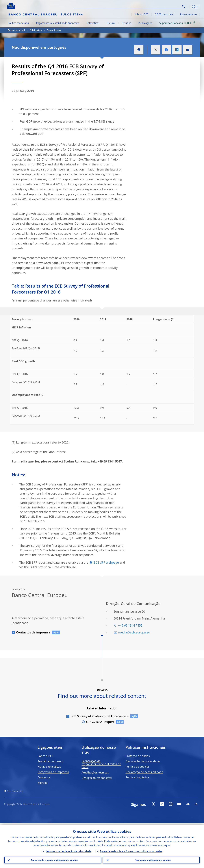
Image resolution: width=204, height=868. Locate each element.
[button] (189, 7)
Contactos (44, 777)
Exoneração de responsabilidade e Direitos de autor (101, 764)
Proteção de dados (138, 756)
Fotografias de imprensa (53, 772)
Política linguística (137, 777)
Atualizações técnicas (95, 772)
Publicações (145, 23)
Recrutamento (188, 14)
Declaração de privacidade (143, 761)
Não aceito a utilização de (151, 859)
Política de (138, 767)
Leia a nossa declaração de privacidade (69, 849)
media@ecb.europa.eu (134, 632)
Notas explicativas (49, 767)
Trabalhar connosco (50, 761)
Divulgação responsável (97, 778)
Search (184, 7)
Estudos (127, 23)
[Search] (166, 6)
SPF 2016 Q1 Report (100, 722)
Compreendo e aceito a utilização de (53, 859)
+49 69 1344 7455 (130, 625)
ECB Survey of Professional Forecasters (100, 716)
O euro (111, 23)
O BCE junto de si (164, 14)
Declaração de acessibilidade (144, 772)
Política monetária (18, 23)
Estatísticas (93, 23)
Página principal (16, 30)
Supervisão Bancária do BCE (178, 23)
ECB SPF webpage (106, 562)
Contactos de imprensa (33, 632)
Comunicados (54, 30)
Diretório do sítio (15, 791)
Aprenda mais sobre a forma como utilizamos (131, 849)
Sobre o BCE (141, 14)
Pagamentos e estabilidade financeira (58, 23)
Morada (43, 783)
